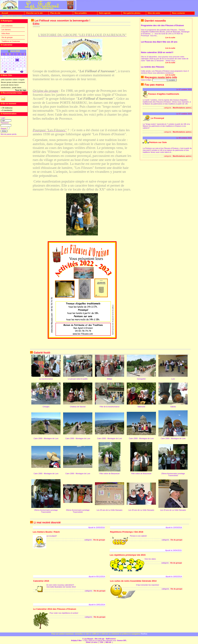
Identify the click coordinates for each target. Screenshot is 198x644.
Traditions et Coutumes (11, 41)
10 (17, 60)
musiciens (21, 82)
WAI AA (108, 642)
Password (5, 123)
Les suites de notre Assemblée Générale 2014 (133, 581)
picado (14, 88)
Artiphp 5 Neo (76, 641)
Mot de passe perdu (9, 134)
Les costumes (7, 26)
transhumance (6, 88)
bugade (22, 80)
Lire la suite (170, 38)
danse (19, 88)
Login (3, 118)
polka (3, 80)
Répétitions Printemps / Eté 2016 (127, 532)
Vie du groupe (7, 37)
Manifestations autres (182, 108)
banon (16, 85)
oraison (15, 80)
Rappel (4, 128)
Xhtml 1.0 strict (92, 642)
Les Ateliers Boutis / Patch (46, 532)
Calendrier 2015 (41, 581)
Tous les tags (21, 90)
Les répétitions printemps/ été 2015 (128, 555)
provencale (5, 85)
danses (11, 85)
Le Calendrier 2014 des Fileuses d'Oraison (55, 609)
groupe (9, 82)
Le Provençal (157, 118)
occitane (15, 82)
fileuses (4, 82)
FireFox (144, 634)
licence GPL (122, 641)
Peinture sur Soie (158, 142)
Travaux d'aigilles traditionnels (164, 94)
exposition (9, 80)
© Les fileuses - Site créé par (94, 639)
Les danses (6, 30)
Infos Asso (6, 33)
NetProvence (111, 639)
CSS (102, 642)
